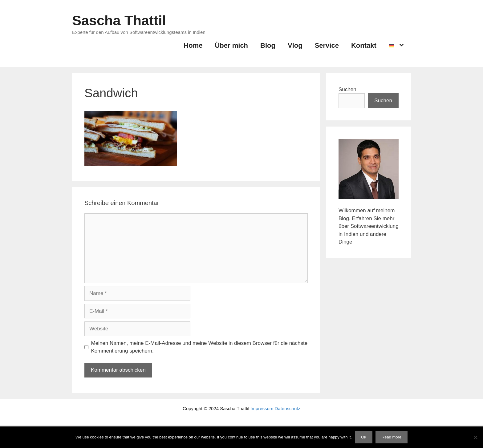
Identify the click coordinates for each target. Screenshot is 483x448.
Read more (392, 437)
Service (327, 45)
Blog (268, 45)
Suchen (347, 89)
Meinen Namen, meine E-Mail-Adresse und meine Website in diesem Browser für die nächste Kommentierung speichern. (199, 347)
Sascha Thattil (119, 20)
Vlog (295, 45)
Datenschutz (288, 408)
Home (193, 45)
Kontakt (364, 45)
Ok (364, 437)
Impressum (262, 408)
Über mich (231, 45)
